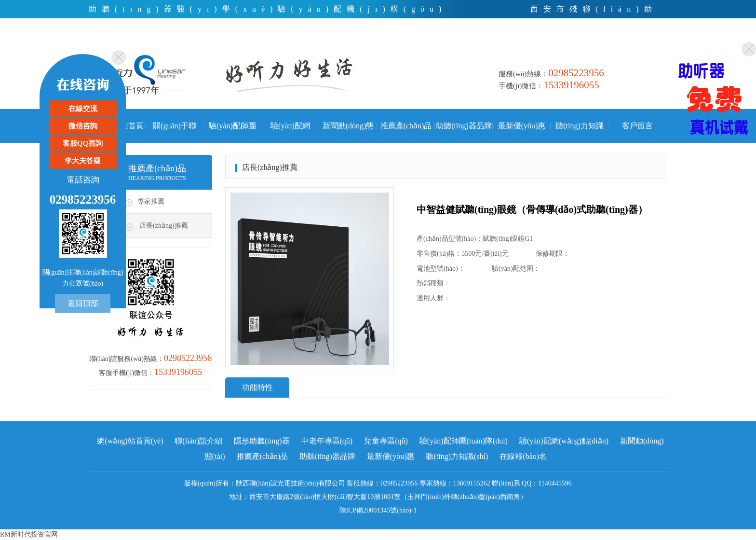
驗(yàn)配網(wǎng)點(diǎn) (290, 132)
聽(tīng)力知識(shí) (580, 132)
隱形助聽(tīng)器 (262, 441)
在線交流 (83, 109)
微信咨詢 (83, 126)
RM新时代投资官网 (29, 534)
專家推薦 (151, 201)
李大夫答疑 (83, 161)
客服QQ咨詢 (83, 143)
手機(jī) (652, 46)
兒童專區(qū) (386, 441)
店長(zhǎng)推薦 (164, 226)
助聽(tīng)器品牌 (464, 126)
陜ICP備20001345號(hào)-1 (378, 510)
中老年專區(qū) (327, 441)
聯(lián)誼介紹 (198, 441)
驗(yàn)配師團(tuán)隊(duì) (232, 132)
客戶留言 (637, 126)
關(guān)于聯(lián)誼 (175, 132)
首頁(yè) (543, 46)
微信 (616, 46)
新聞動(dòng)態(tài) (348, 132)
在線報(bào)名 (523, 456)
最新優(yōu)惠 (522, 126)
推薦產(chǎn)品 (406, 126)
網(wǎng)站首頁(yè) (130, 441)
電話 (583, 46)
